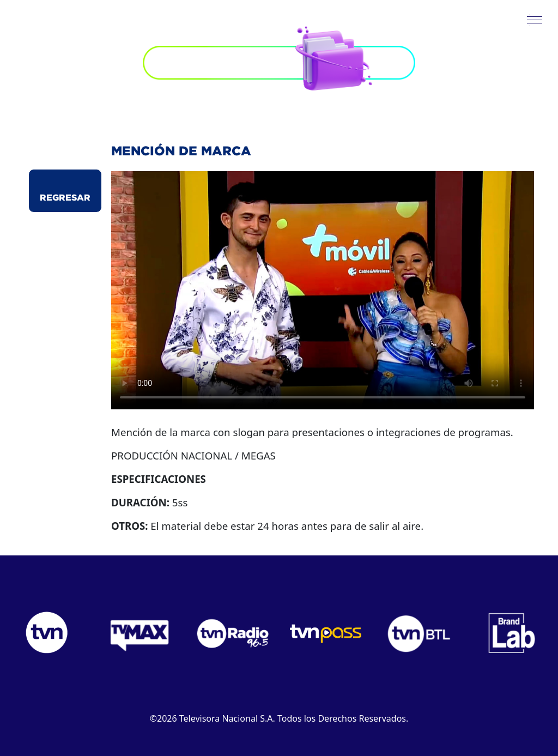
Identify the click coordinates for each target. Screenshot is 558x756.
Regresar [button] (65, 197)
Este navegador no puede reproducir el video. (323, 290)
